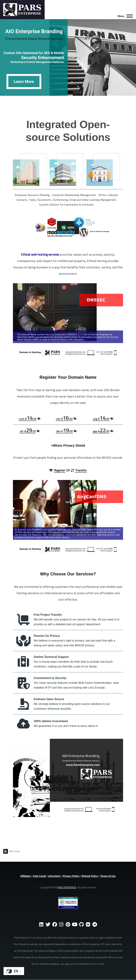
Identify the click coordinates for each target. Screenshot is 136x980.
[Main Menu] (124, 16)
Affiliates (26, 876)
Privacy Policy (71, 876)
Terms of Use (108, 876)
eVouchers (54, 876)
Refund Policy (90, 876)
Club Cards (39, 876)
